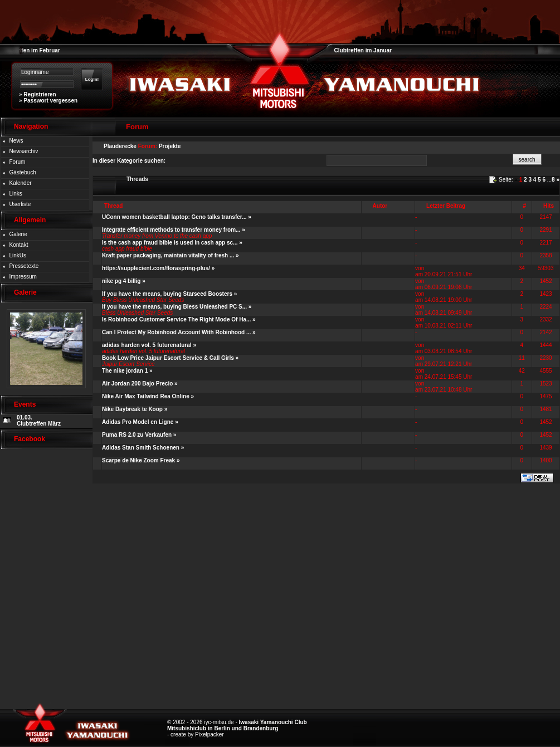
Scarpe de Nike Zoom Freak (138, 460)
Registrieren (40, 94)
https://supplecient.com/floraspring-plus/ (156, 268)
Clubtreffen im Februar (30, 50)
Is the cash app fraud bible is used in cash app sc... (170, 243)
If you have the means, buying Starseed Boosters (167, 294)
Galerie (18, 234)
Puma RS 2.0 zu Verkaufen (137, 435)
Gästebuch (23, 172)
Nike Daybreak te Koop (132, 409)
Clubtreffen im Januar (363, 50)
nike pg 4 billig (121, 281)
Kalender (21, 183)
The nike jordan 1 (125, 371)
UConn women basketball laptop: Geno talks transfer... (174, 217)
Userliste (20, 204)
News (16, 141)
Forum (18, 162)
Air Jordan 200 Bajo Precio (137, 384)
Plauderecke (120, 146)
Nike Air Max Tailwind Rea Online (146, 396)
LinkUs (18, 255)
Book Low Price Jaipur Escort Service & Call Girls (168, 358)
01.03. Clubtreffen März (39, 421)
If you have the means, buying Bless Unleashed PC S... (174, 307)
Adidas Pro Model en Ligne (138, 422)
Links (16, 194)
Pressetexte (24, 266)
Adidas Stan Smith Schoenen (141, 448)
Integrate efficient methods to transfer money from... (171, 230)
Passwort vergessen (50, 101)
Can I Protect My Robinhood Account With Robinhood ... (176, 332)
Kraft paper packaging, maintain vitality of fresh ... (168, 255)
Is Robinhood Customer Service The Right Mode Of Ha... (176, 319)
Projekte (170, 146)
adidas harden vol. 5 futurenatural (147, 345)
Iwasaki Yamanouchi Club (273, 722)
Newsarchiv (24, 151)
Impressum (23, 277)
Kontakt (19, 245)
